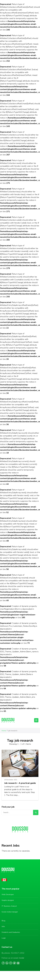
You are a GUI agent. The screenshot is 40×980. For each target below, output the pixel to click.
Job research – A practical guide (20, 783)
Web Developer (8, 895)
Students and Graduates (11, 932)
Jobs (3, 926)
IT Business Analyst (9, 906)
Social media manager (10, 912)
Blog (3, 921)
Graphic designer (8, 900)
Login (4, 938)
